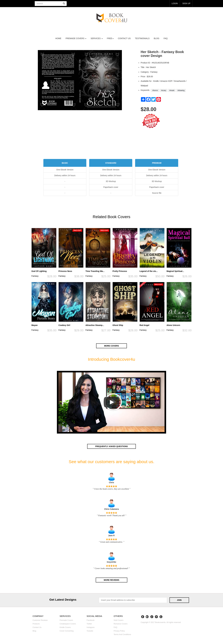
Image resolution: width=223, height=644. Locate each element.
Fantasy (35, 276)
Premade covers (66, 620)
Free (110, 38)
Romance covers (121, 623)
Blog (157, 38)
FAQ (166, 38)
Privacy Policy (119, 631)
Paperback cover (111, 187)
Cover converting (67, 631)
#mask (172, 90)
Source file (157, 193)
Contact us (124, 38)
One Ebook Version (65, 170)
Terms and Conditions (122, 634)
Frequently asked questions (111, 446)
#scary (164, 90)
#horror (155, 90)
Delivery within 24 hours (65, 175)
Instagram (91, 627)
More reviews (111, 580)
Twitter (89, 623)
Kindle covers (65, 627)
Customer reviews (40, 620)
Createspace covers (68, 623)
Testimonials (142, 38)
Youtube (90, 631)
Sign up (186, 3)
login (175, 3)
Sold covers (119, 620)
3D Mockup (111, 181)
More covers (111, 346)
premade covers (76, 38)
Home (58, 38)
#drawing (181, 90)
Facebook (91, 620)
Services (97, 38)
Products (36, 623)
